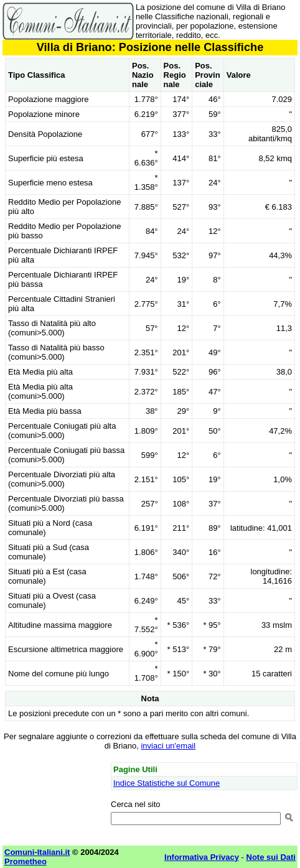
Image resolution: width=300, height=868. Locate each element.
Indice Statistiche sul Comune (166, 783)
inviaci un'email (168, 746)
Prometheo (26, 861)
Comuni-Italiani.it (37, 852)
